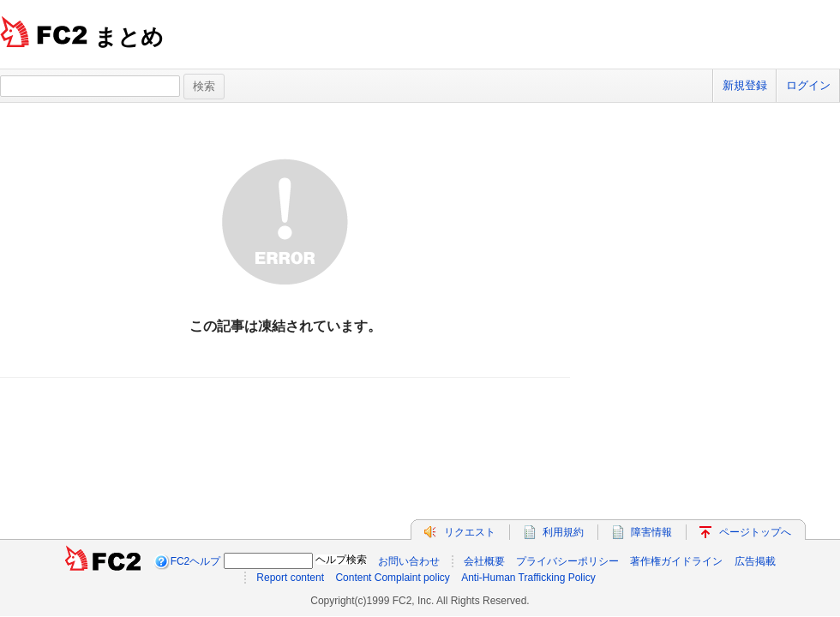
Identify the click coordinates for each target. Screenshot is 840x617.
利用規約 (563, 532)
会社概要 (484, 561)
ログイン (808, 85)
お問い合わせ (409, 561)
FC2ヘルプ (196, 561)
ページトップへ (755, 532)
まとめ (129, 37)
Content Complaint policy (392, 578)
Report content (290, 578)
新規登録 (745, 85)
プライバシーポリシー (567, 561)
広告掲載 (755, 561)
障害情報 (651, 532)
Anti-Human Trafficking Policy (528, 578)
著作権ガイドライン (676, 561)
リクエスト (470, 532)
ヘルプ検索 (341, 560)
